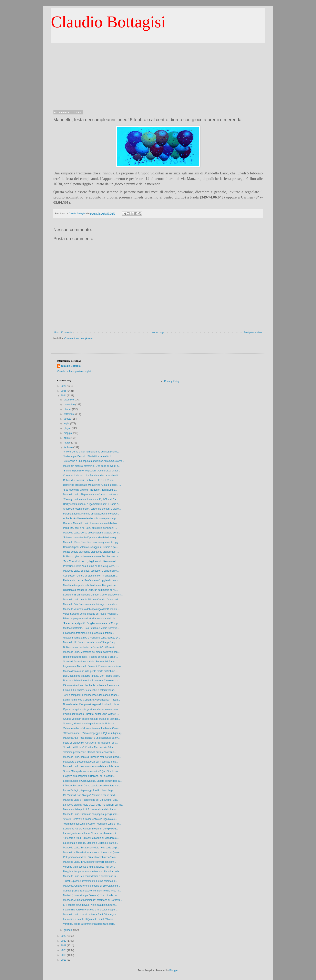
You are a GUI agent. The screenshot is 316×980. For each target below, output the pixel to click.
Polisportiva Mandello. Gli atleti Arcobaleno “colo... (90, 857)
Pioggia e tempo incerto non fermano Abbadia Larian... (93, 871)
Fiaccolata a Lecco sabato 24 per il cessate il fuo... (90, 762)
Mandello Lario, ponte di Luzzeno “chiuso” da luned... (92, 757)
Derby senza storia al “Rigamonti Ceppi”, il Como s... (91, 504)
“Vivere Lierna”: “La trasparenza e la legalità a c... (90, 819)
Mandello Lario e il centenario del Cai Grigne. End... (91, 800)
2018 (64, 960)
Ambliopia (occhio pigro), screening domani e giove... (92, 509)
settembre (69, 414)
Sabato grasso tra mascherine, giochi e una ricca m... (92, 891)
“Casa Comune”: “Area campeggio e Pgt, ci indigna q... (93, 733)
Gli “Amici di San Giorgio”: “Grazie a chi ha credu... (90, 795)
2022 (64, 941)
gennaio (68, 930)
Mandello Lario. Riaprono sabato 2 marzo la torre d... (92, 494)
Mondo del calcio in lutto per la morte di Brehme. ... (91, 671)
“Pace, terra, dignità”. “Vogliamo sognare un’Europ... (91, 623)
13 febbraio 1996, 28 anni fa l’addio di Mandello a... (91, 838)
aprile (67, 438)
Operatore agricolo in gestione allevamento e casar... (92, 709)
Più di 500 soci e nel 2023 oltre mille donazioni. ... (90, 528)
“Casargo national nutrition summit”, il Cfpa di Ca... (90, 499)
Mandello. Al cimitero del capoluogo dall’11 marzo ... (91, 609)
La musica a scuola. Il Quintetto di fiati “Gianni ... (89, 919)
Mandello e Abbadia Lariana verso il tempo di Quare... (92, 853)
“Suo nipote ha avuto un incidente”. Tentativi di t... (90, 490)
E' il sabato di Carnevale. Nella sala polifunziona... (90, 905)
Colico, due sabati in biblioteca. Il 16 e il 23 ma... (89, 480)
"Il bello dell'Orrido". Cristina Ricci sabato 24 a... (89, 747)
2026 (64, 386)
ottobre (68, 409)
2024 (64, 396)
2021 (64, 946)
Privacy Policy (172, 381)
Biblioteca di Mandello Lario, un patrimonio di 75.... (90, 590)
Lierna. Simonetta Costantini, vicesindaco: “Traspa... (91, 700)
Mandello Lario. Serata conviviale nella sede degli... (91, 848)
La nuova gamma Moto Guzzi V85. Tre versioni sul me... (94, 805)
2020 (64, 950)
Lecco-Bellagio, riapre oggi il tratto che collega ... (89, 790)
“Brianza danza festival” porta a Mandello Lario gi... (91, 538)
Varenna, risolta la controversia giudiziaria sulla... (90, 924)
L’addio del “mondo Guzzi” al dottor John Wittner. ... (91, 714)
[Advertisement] (158, 73)
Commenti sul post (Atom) (78, 338)
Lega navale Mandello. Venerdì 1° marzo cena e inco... (93, 666)
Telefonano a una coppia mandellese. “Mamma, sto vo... (93, 461)
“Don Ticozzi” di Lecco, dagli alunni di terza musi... (90, 561)
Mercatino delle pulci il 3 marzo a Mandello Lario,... (91, 809)
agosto (68, 419)
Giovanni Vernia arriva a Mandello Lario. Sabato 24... (92, 638)
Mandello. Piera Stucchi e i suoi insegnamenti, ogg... (91, 542)
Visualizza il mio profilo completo (75, 371)
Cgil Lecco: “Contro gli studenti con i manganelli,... (90, 576)
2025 (64, 391)
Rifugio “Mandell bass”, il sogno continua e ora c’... (90, 657)
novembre (69, 405)
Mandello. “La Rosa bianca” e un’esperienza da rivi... (92, 738)
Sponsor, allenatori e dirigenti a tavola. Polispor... (90, 724)
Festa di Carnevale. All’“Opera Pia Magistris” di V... (90, 743)
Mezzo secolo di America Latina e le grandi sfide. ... (91, 552)
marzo (67, 443)
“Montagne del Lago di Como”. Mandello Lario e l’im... (92, 824)
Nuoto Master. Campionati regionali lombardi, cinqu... (92, 704)
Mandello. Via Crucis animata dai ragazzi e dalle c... (91, 604)
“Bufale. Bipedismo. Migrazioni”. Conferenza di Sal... (91, 471)
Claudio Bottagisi (108, 22)
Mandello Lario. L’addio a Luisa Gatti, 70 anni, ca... (91, 915)
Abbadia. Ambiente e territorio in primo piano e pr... (91, 518)
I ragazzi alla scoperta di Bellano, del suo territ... (89, 776)
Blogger (174, 970)
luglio (67, 423)
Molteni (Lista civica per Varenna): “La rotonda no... (91, 895)
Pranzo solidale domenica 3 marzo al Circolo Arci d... (92, 681)
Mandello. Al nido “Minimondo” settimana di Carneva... (92, 900)
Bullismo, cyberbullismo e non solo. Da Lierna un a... (91, 557)
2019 (64, 955)
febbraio (68, 447)
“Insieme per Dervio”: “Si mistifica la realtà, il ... (88, 456)
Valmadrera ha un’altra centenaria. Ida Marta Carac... (92, 728)
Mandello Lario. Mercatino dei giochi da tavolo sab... (91, 652)
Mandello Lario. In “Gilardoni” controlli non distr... (89, 862)
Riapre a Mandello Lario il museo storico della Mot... (91, 523)
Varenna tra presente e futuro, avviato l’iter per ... (90, 867)
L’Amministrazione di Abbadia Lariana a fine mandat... (92, 685)
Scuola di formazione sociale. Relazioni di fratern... (90, 662)
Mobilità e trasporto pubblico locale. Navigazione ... (91, 585)
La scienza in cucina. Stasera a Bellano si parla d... (91, 843)
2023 (64, 936)
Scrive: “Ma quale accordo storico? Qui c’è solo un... (91, 771)
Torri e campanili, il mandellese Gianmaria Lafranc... (91, 695)
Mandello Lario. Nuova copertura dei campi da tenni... (92, 766)
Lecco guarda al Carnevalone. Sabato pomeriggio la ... (93, 781)
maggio (68, 433)
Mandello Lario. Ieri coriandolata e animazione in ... (91, 876)
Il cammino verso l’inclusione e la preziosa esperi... (91, 910)
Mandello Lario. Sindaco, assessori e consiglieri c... (91, 571)
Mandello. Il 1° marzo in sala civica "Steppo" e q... (90, 642)
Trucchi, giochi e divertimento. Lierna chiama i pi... (90, 881)
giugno (68, 428)
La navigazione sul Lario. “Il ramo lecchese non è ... (91, 833)
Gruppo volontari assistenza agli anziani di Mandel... (91, 719)
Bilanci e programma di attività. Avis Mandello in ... (90, 619)
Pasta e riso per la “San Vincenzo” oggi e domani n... (92, 580)
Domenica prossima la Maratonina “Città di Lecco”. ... (92, 485)
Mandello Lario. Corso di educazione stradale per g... (92, 533)
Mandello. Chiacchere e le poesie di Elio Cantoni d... (91, 886)
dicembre (69, 400)
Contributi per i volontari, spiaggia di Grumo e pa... (90, 547)
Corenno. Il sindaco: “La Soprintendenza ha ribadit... (91, 476)
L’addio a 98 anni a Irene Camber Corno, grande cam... (93, 595)
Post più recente (63, 333)
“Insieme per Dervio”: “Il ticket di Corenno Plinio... (90, 752)
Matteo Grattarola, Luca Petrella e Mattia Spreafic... (91, 628)
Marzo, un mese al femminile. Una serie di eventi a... (91, 466)
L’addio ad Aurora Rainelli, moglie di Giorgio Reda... (91, 829)
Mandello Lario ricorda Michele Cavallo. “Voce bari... (91, 600)
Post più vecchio (253, 333)
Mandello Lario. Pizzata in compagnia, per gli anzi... (91, 814)
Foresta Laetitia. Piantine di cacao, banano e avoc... (91, 514)
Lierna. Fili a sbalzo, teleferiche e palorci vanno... (90, 690)
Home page (158, 333)
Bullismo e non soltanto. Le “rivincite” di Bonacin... (90, 647)
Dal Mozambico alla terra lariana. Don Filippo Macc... (92, 676)
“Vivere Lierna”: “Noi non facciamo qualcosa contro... (92, 452)
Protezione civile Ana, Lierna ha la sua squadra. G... (91, 566)
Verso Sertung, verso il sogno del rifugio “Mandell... (91, 614)
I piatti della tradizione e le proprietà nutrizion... (88, 633)
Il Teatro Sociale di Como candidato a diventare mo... (92, 786)
